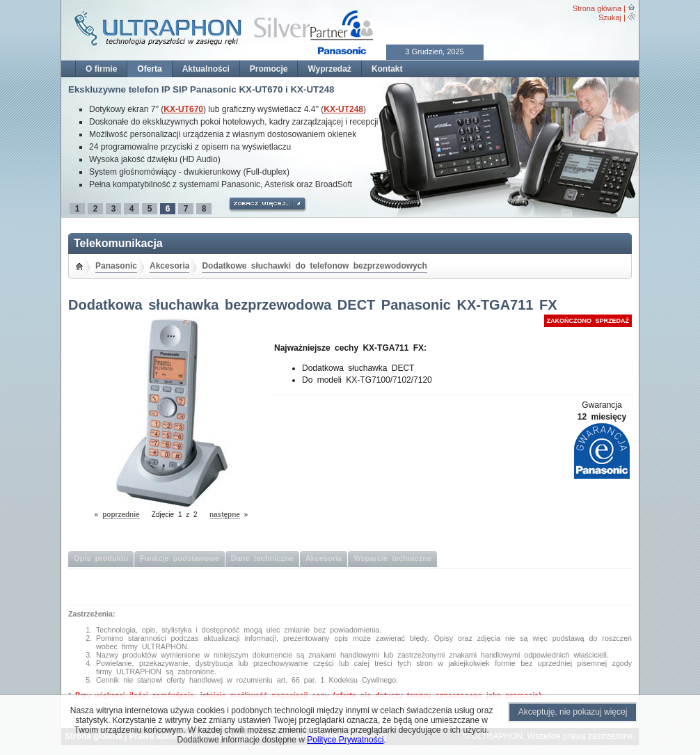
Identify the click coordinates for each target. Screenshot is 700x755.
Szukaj (610, 17)
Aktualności (206, 69)
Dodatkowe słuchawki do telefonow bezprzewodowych (314, 266)
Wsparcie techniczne (392, 558)
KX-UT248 (343, 109)
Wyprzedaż (329, 69)
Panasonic (116, 266)
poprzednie (121, 515)
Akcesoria (169, 266)
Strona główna (597, 8)
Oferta (149, 69)
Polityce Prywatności (345, 740)
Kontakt (387, 69)
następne (225, 515)
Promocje (269, 69)
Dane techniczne (262, 558)
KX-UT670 (183, 109)
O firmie (101, 69)
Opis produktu (101, 558)
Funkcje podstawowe (180, 558)
